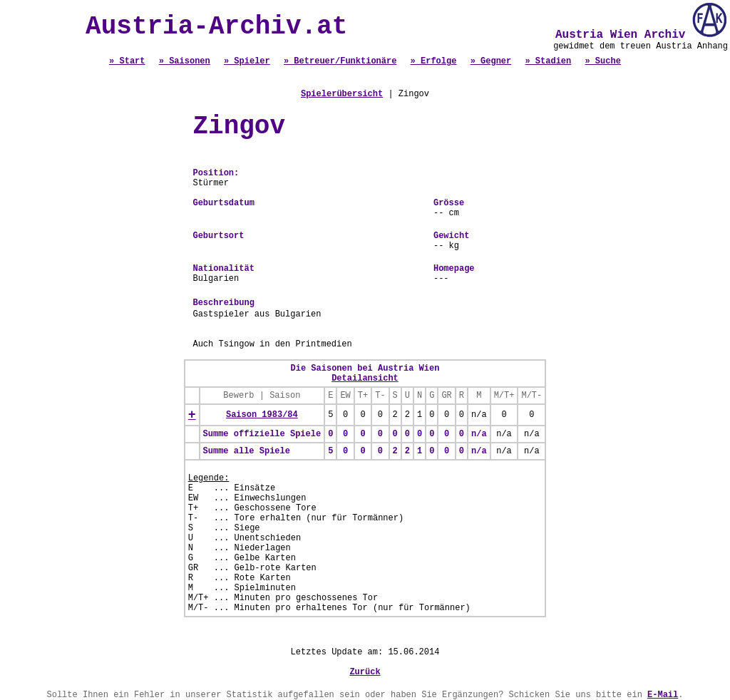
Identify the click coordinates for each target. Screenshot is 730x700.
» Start (127, 61)
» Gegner (491, 61)
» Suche (602, 61)
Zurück (365, 672)
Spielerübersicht (342, 94)
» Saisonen (185, 61)
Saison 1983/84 (262, 415)
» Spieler (247, 61)
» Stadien (548, 61)
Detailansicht (365, 379)
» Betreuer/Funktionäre (340, 61)
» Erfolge (434, 61)
